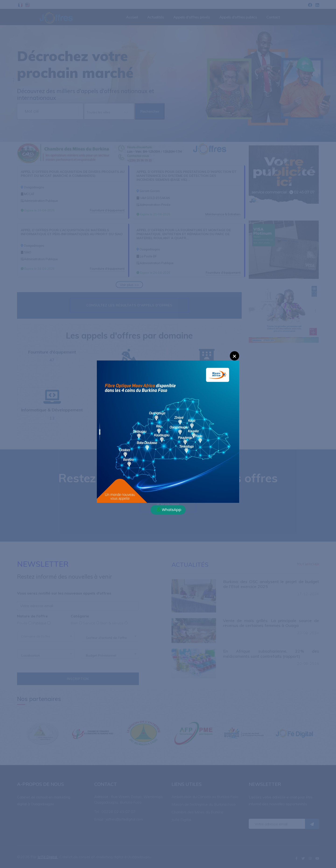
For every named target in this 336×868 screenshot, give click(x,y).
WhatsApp (169, 510)
